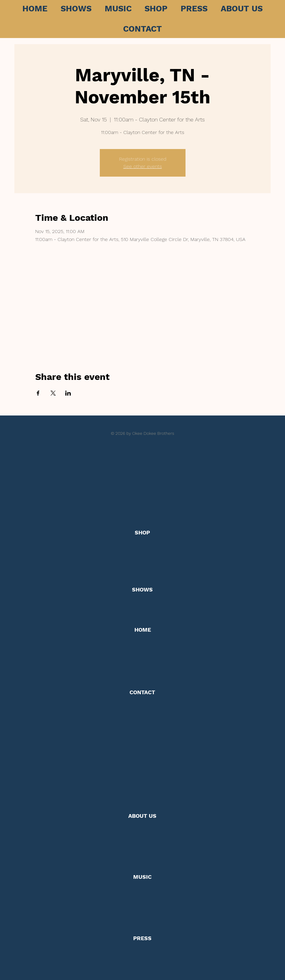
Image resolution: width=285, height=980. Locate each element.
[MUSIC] (142, 877)
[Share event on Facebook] (38, 393)
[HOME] (142, 630)
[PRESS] (142, 938)
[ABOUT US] (142, 816)
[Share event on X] (53, 393)
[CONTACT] (143, 692)
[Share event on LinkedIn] (68, 393)
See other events (143, 166)
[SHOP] (143, 532)
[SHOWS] (142, 590)
